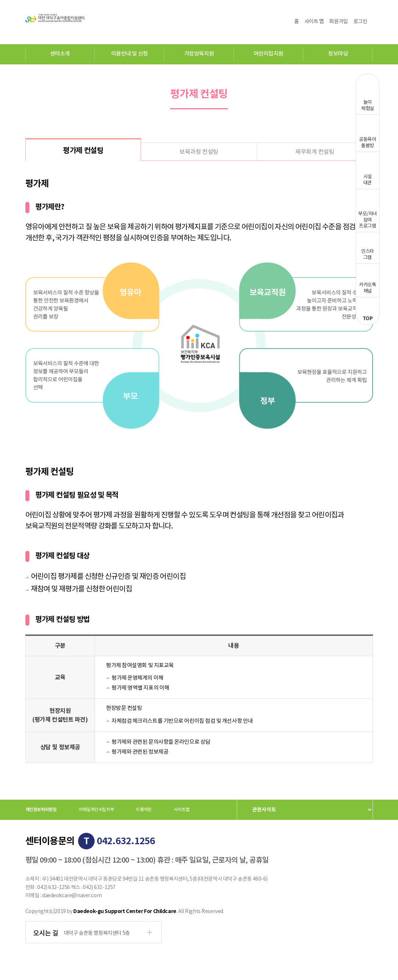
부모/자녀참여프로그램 (368, 220)
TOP (368, 319)
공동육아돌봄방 (367, 143)
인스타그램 (368, 255)
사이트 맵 (314, 22)
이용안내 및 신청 (130, 54)
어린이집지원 (269, 54)
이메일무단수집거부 (96, 810)
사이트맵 (182, 810)
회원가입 (338, 22)
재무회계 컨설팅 (315, 152)
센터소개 (60, 54)
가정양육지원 (199, 54)
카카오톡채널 (367, 288)
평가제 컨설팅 (83, 151)
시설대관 (368, 180)
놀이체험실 (368, 106)
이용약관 (144, 810)
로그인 (360, 22)
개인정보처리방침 (41, 810)
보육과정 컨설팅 (199, 152)
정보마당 (338, 54)
